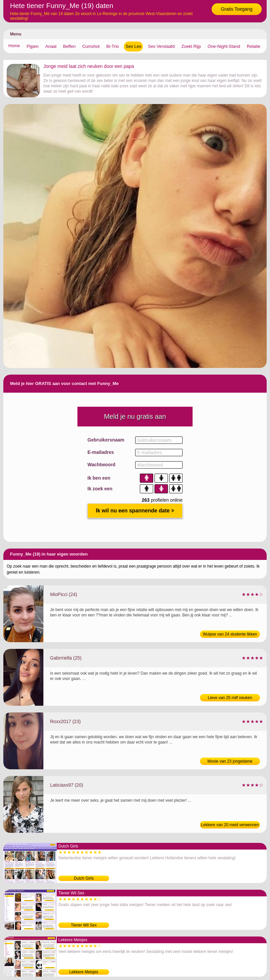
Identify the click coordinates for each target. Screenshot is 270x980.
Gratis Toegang (237, 9)
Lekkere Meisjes (84, 972)
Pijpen (33, 46)
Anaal (51, 46)
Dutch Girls (84, 878)
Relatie (254, 46)
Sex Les (133, 46)
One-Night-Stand (224, 46)
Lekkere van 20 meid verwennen (230, 825)
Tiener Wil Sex (84, 925)
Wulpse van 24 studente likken (230, 634)
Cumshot (91, 46)
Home (14, 46)
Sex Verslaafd (161, 46)
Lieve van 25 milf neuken (230, 698)
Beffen (69, 46)
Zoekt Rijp (191, 46)
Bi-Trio (112, 46)
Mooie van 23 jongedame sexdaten (230, 762)
